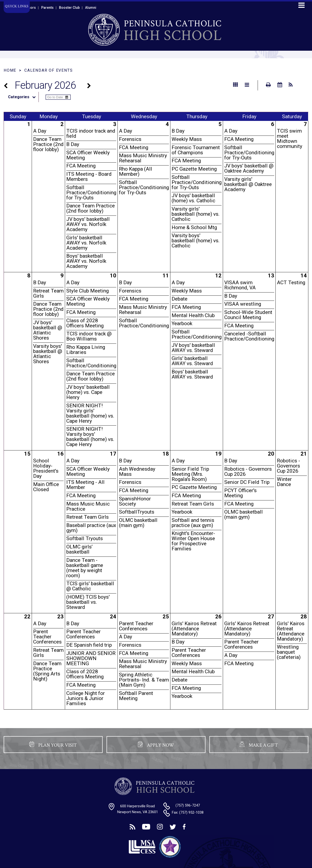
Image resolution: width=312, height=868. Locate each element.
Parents (47, 8)
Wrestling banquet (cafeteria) (289, 652)
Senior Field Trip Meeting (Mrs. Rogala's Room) (190, 474)
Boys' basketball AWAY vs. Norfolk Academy (86, 261)
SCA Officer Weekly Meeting (88, 155)
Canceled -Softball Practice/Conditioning (249, 336)
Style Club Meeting (88, 291)
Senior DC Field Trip (247, 482)
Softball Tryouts (85, 538)
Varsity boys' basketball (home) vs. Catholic (196, 241)
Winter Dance (284, 482)
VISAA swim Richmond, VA (240, 285)
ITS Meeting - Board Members (89, 177)
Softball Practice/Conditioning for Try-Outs (91, 193)
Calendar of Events (49, 70)
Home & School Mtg (194, 227)
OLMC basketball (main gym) (138, 523)
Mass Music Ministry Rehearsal (143, 158)
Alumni (91, 8)
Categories (23, 97)
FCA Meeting (81, 166)
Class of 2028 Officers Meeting (85, 323)
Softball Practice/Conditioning (91, 363)
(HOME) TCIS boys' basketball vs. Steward (88, 602)
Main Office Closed (46, 487)
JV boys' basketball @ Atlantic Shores (48, 330)
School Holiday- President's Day (46, 468)
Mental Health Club (193, 315)
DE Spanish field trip (89, 645)
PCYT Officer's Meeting (240, 493)
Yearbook (182, 323)
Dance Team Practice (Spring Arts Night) (47, 671)
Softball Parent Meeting (136, 696)
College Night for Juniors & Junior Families (86, 698)
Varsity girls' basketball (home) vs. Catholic (196, 214)
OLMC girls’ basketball (79, 549)
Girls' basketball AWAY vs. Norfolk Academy (86, 243)
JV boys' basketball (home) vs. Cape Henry (88, 392)
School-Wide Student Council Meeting (248, 315)
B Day (73, 144)
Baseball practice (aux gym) (91, 528)
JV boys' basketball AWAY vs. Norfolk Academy (88, 224)
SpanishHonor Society (135, 501)
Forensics (130, 139)
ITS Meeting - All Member (85, 485)
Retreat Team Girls (48, 293)
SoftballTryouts (137, 512)
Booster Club (69, 8)
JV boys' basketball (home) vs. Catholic (193, 198)
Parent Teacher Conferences (47, 637)
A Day (40, 131)
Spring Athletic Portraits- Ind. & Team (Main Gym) (144, 680)
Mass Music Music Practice (88, 506)
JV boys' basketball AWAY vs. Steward (193, 348)
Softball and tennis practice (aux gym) (193, 523)
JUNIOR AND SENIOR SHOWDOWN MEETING (91, 658)
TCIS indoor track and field (91, 133)
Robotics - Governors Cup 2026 (248, 472)
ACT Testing (291, 283)
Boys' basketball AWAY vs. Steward (192, 374)
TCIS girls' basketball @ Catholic (90, 586)
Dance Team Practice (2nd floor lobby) (48, 144)
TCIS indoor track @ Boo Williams (89, 336)
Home (10, 70)
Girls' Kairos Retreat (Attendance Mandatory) (194, 629)
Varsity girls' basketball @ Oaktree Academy (248, 184)
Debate (180, 299)
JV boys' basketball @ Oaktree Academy (249, 168)
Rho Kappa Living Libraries (86, 350)
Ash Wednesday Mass (137, 472)
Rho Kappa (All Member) (136, 171)
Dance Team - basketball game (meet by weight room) (85, 568)
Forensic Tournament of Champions (196, 150)
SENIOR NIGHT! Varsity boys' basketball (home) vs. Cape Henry (90, 437)
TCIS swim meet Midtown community (290, 139)
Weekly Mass (187, 139)
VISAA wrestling (243, 304)
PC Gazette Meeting (194, 169)
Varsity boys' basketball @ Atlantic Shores (48, 354)
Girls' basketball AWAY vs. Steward (192, 361)
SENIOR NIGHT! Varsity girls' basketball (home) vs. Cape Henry (90, 413)
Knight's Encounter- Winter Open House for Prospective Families (193, 541)
